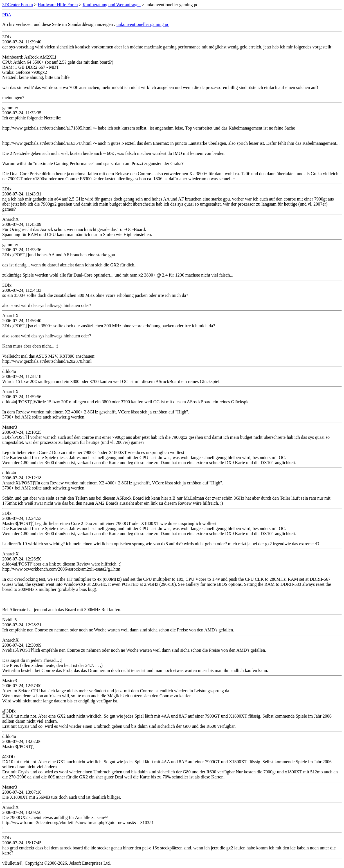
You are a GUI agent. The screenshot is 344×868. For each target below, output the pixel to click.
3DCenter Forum (18, 5)
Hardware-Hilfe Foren (58, 5)
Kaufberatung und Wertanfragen (112, 5)
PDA (7, 15)
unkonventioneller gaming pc (143, 24)
